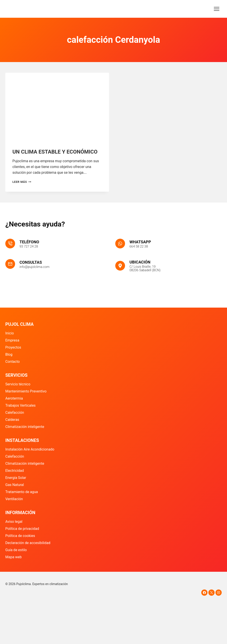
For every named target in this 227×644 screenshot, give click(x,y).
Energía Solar (16, 478)
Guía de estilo (16, 550)
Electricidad (15, 471)
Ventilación (14, 499)
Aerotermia (14, 398)
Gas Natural (15, 485)
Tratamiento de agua (22, 492)
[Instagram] (219, 593)
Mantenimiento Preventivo (26, 391)
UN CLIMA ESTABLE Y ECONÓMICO (55, 152)
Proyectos (13, 347)
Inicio (10, 333)
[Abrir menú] (216, 9)
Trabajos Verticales (21, 405)
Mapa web (14, 557)
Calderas (12, 420)
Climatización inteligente (25, 427)
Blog (9, 354)
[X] (211, 593)
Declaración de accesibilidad (28, 543)
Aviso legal (14, 522)
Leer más (22, 182)
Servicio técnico (18, 384)
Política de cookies (20, 536)
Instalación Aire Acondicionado (30, 449)
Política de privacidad (22, 529)
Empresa (12, 340)
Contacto (13, 362)
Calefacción (15, 413)
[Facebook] (204, 593)
